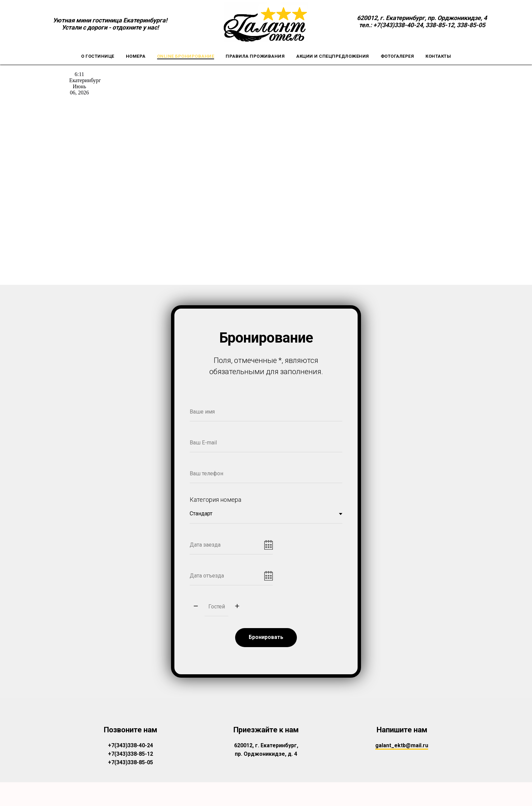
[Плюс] (237, 610)
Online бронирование (186, 56)
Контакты (438, 56)
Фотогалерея (397, 56)
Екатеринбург (85, 80)
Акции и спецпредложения (333, 56)
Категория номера (215, 503)
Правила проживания (255, 56)
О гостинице (98, 56)
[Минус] (196, 610)
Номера (136, 56)
